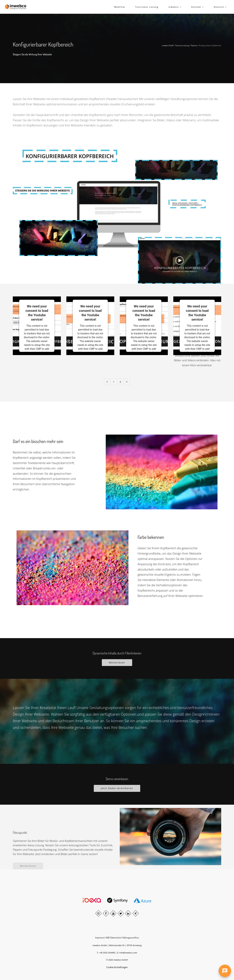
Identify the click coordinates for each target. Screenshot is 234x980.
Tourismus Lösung (182, 45)
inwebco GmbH (168, 45)
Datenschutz (116, 938)
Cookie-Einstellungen (117, 967)
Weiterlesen (117, 663)
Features (194, 45)
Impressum (100, 938)
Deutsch (220, 7)
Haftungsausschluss (131, 938)
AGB (108, 938)
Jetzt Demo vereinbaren (117, 788)
